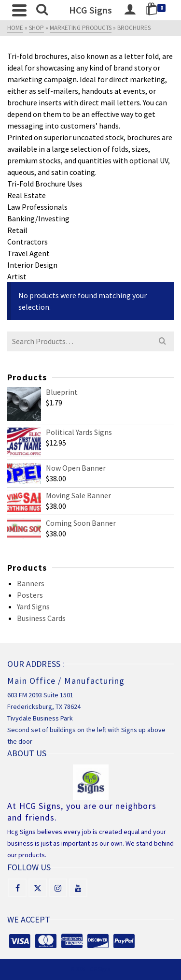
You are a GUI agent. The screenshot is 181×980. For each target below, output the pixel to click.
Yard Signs (33, 606)
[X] (38, 888)
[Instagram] (58, 888)
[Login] (130, 10)
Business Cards (41, 618)
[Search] (42, 10)
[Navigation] (19, 10)
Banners (31, 583)
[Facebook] (17, 888)
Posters (30, 595)
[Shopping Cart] (157, 10)
